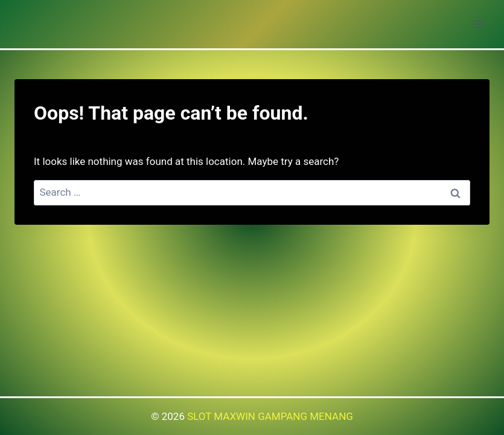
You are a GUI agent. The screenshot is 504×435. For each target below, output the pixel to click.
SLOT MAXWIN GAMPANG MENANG (270, 416)
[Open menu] (478, 24)
